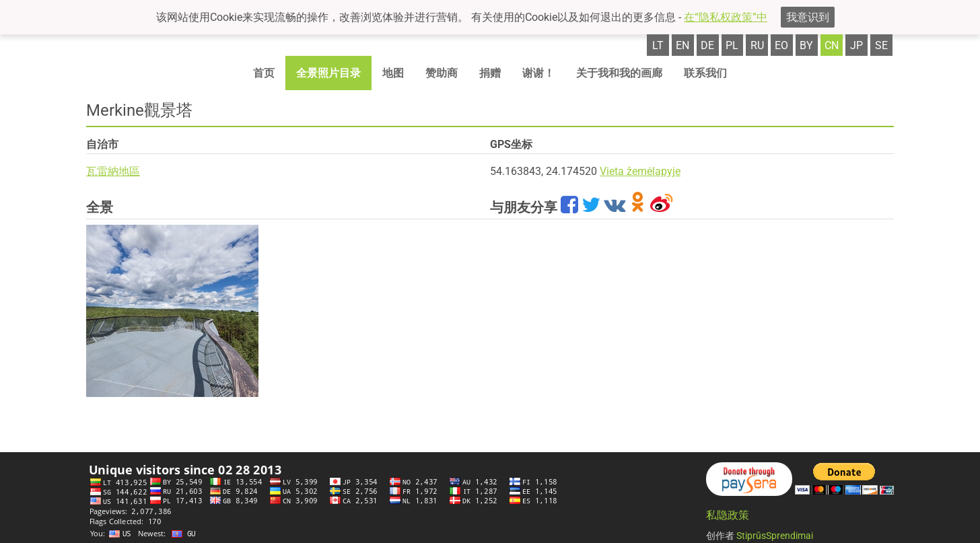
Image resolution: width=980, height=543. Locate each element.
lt (658, 45)
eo (781, 45)
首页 (264, 73)
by (806, 45)
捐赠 (490, 73)
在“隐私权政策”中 (726, 17)
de (707, 45)
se (881, 45)
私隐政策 (728, 515)
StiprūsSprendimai (775, 536)
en (682, 45)
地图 (393, 73)
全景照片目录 (328, 73)
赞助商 (442, 73)
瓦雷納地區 (113, 171)
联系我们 (705, 73)
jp (856, 45)
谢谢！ (538, 73)
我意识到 (808, 17)
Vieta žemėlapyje (640, 171)
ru (757, 45)
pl (732, 45)
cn (832, 45)
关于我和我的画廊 (619, 73)
